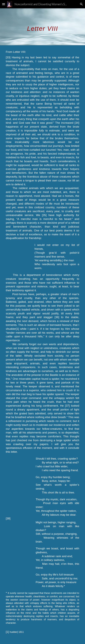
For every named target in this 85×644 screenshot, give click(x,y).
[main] (42, 27)
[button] (4, 4)
